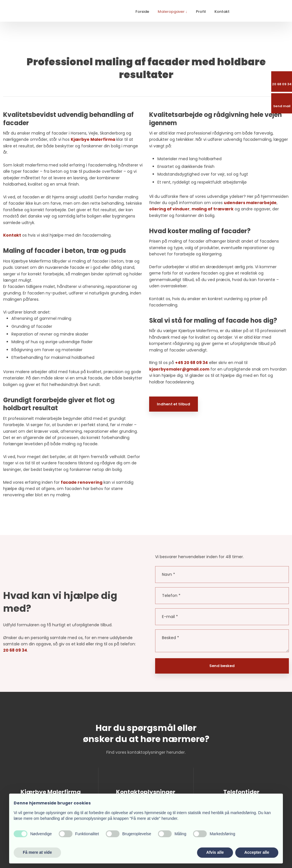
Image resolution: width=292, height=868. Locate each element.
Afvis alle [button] (215, 852)
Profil (201, 12)
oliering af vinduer (169, 209)
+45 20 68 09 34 (191, 363)
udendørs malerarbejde (250, 203)
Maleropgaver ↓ (173, 12)
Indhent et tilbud (174, 404)
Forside (142, 12)
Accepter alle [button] (257, 852)
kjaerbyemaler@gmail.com (179, 369)
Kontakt (222, 12)
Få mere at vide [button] (37, 852)
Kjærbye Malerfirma (93, 139)
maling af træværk (213, 209)
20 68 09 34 (15, 650)
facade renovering (82, 482)
